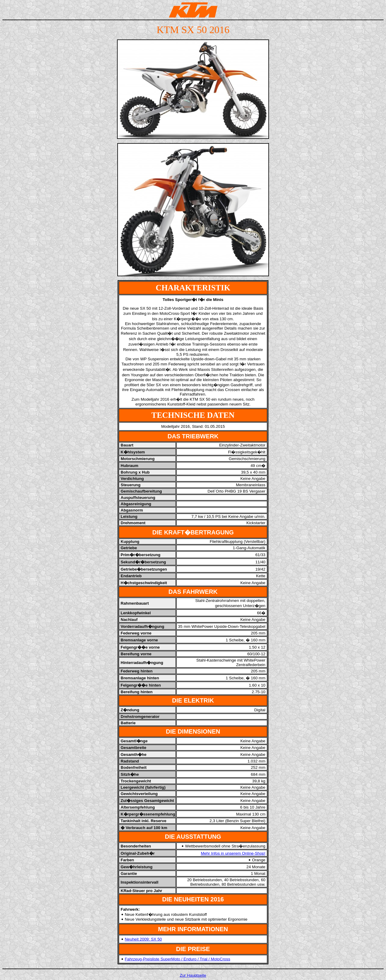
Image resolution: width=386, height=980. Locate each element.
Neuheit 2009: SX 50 (143, 939)
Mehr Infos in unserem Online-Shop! (233, 853)
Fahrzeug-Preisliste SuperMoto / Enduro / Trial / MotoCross (178, 959)
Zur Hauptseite (193, 975)
